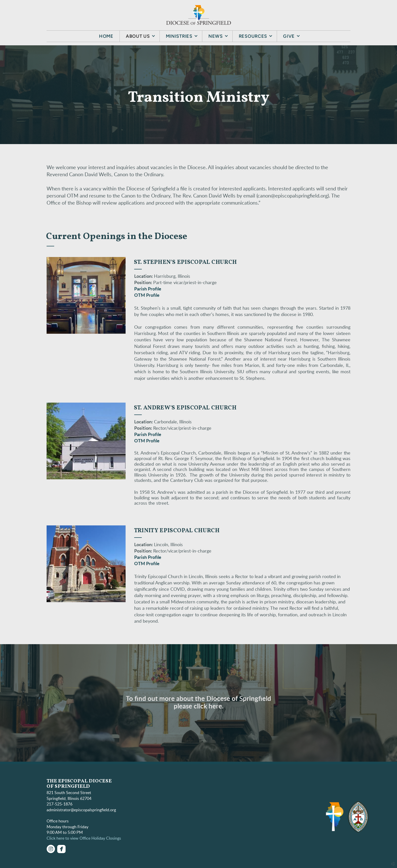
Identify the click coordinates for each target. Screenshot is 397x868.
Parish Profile (148, 289)
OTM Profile (147, 295)
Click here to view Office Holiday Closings (84, 838)
